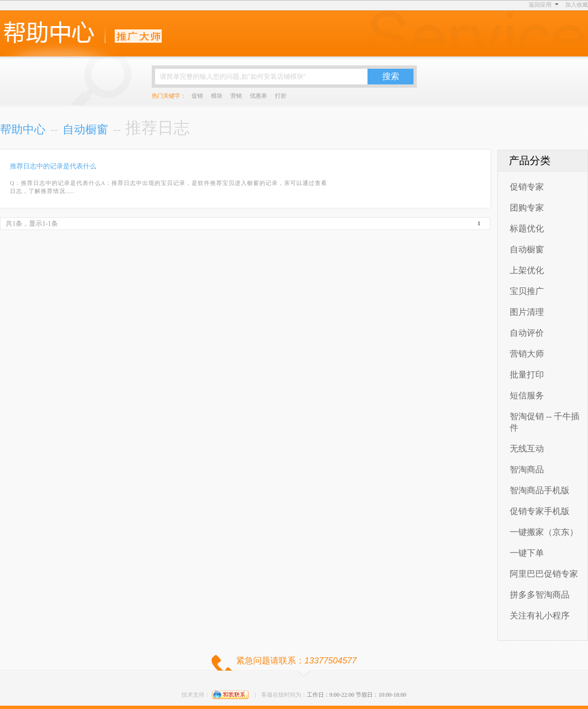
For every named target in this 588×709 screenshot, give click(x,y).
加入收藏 (577, 5)
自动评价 (527, 333)
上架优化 (527, 270)
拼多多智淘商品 (540, 595)
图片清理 (527, 312)
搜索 (391, 76)
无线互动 (527, 449)
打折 (281, 96)
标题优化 (527, 229)
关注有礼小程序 (540, 616)
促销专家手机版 (540, 511)
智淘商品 (527, 470)
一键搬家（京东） (544, 532)
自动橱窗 (85, 129)
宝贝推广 (527, 291)
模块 (217, 96)
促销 (197, 96)
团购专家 (527, 208)
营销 (236, 96)
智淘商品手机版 (540, 490)
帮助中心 (23, 129)
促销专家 (527, 187)
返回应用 (540, 5)
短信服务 (527, 396)
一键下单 (527, 553)
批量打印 (527, 375)
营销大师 (527, 354)
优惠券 (258, 96)
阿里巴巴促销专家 (544, 574)
